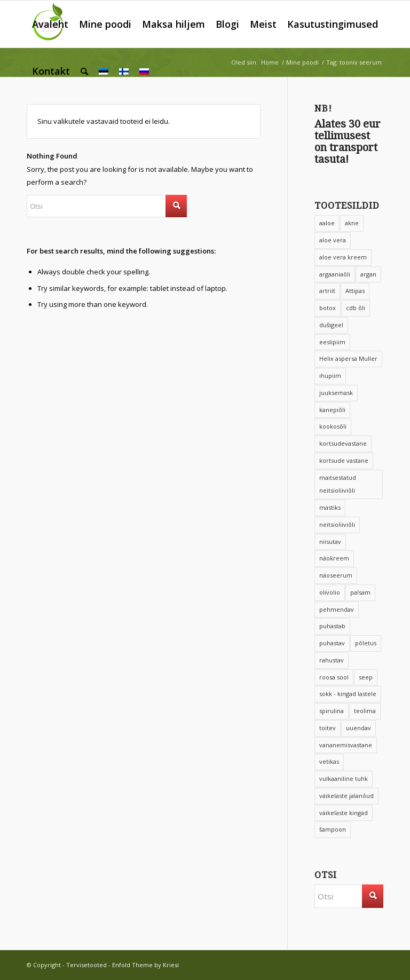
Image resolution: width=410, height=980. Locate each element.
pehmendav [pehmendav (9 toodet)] (337, 609)
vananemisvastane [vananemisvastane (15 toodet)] (346, 745)
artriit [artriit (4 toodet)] (327, 291)
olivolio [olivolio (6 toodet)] (330, 592)
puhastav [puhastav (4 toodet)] (332, 643)
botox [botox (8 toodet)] (328, 308)
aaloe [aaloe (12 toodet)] (327, 223)
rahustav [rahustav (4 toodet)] (332, 660)
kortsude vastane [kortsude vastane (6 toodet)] (344, 460)
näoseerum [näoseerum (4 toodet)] (336, 575)
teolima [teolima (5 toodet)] (365, 711)
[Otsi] (84, 71)
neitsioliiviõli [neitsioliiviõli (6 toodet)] (337, 524)
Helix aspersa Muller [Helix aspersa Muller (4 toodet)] (348, 358)
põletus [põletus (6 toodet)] (366, 643)
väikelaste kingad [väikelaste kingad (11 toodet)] (344, 813)
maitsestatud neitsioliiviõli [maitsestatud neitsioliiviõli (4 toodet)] (338, 484)
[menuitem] (50, 24)
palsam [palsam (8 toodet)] (360, 592)
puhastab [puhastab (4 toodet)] (332, 626)
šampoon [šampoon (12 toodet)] (333, 829)
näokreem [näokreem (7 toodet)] (334, 558)
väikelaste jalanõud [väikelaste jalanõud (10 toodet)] (346, 796)
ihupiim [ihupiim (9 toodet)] (330, 376)
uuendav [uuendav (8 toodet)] (358, 728)
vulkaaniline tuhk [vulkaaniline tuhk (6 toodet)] (344, 779)
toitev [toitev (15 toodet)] (328, 728)
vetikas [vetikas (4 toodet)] (329, 761)
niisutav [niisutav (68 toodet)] (330, 542)
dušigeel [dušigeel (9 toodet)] (331, 325)
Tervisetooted (86, 965)
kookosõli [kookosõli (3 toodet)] (333, 426)
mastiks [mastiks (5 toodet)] (330, 507)
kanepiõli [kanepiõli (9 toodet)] (332, 410)
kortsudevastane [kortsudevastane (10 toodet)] (343, 443)
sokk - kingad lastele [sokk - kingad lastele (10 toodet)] (348, 694)
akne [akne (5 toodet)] (352, 223)
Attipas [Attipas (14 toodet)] (355, 291)
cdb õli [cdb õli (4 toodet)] (356, 308)
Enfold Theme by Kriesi (145, 965)
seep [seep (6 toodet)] (366, 677)
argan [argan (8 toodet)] (368, 274)
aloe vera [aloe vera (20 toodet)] (333, 240)
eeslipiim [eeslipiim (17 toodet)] (332, 342)
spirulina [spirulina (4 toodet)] (332, 711)
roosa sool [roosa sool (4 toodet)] (334, 677)
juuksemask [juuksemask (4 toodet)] (336, 393)
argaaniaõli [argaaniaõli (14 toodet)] (335, 274)
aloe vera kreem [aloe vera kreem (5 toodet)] (343, 257)
